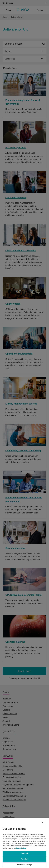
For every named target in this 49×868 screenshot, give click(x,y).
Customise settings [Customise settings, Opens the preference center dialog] (25, 865)
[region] (24, 843)
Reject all (24, 859)
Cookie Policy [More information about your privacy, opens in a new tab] (21, 848)
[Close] (42, 822)
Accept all (24, 853)
